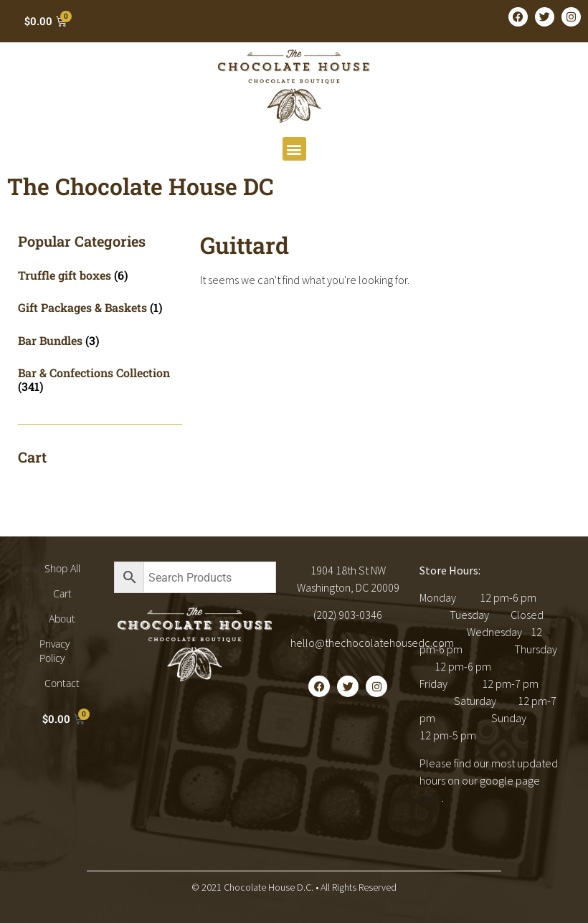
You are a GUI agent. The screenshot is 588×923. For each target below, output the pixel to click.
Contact (62, 683)
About (62, 619)
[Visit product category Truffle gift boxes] (100, 275)
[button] (294, 149)
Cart (62, 593)
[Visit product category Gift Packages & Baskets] (100, 307)
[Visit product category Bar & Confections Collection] (100, 379)
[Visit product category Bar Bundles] (100, 340)
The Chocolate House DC (141, 186)
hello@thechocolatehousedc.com (372, 643)
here (431, 797)
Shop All (62, 568)
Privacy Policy (54, 651)
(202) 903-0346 (348, 615)
